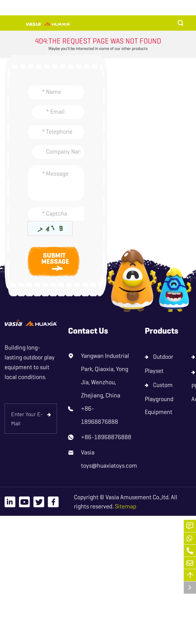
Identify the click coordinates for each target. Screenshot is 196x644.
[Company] (58, 152)
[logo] (31, 323)
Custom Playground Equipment (159, 399)
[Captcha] (56, 214)
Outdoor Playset (159, 364)
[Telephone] (56, 132)
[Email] (58, 112)
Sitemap (125, 506)
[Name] (56, 92)
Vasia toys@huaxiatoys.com (109, 459)
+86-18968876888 (100, 415)
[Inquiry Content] (56, 183)
